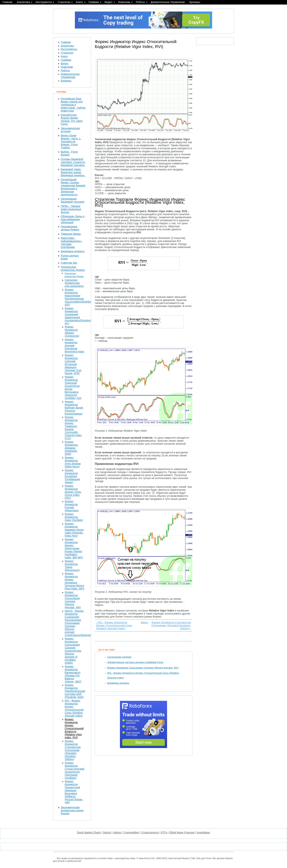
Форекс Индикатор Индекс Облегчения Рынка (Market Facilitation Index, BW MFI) (74, 548)
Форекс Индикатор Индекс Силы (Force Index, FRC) (73, 492)
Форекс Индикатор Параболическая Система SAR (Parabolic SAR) (75, 691)
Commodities (131, 832)
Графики (94, 2)
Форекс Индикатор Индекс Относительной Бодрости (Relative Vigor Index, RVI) (74, 728)
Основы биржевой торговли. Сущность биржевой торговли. (73, 162)
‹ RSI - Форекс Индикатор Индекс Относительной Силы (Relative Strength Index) (114, 625)
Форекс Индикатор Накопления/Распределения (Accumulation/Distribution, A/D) (80, 297)
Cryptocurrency (150, 832)
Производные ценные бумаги (70, 228)
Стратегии (64, 2)
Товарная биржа (71, 234)
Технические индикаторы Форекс (73, 268)
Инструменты (44, 2)
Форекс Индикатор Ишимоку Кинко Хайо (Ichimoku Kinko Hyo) (74, 530)
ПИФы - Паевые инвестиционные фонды (71, 209)
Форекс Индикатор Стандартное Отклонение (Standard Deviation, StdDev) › (171, 625)
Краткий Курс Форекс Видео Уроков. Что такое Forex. (72, 119)
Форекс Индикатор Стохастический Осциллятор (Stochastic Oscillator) (74, 770)
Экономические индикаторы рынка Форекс (72, 810)
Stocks (107, 832)
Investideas (203, 832)
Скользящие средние (119, 657)
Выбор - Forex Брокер (69, 153)
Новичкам (124, 2)
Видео (109, 2)
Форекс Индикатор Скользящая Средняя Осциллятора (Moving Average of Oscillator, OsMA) (73, 651)
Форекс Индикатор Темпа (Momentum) (72, 566)
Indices (117, 832)
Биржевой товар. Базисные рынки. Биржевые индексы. (73, 172)
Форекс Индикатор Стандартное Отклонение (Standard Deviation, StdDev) (73, 750)
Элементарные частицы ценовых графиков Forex (135, 662)
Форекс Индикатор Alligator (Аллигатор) (72, 331)
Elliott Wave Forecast (182, 832)
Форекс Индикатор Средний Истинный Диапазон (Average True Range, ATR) (73, 364)
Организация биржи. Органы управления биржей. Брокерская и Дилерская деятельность (73, 187)
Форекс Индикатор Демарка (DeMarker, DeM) (71, 448)
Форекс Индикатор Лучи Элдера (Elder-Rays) (73, 462)
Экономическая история (70, 130)
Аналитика (23, 2)
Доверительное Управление (168, 2)
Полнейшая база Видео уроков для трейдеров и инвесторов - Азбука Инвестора (73, 105)
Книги (79, 2)
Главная (7, 2)
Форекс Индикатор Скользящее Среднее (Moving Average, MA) (143, 668)
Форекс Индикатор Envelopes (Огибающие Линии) (72, 476)
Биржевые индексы (118, 683)
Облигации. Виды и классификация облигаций (73, 219)
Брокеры (195, 2)
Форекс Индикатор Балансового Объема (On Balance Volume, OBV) (73, 674)
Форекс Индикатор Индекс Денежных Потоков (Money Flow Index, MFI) (74, 581)
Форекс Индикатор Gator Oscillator (74, 517)
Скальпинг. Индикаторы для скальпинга (74, 283)
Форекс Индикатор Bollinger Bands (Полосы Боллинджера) (74, 408)
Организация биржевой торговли (73, 200)
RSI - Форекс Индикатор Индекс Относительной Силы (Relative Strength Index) (74, 708)
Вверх (143, 622)
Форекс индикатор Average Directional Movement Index (74, 345)
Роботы (140, 2)
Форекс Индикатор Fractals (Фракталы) (72, 506)
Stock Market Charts (89, 832)
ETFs (164, 832)
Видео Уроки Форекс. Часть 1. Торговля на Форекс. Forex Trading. (71, 141)
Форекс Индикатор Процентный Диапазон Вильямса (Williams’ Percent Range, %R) (74, 792)
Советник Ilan (69, 263)
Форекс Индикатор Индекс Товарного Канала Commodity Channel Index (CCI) (73, 428)
